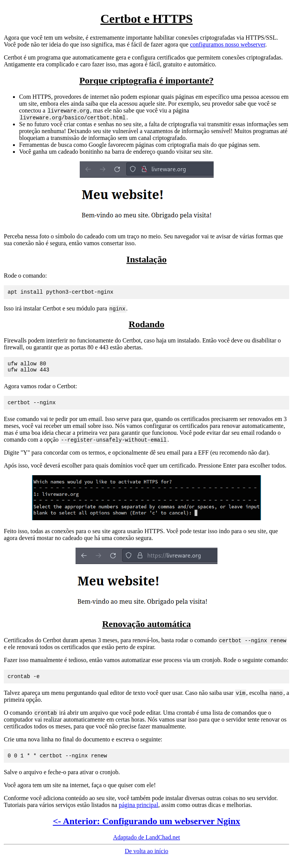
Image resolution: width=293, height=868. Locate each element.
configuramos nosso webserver (228, 44)
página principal (138, 814)
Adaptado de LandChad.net (146, 847)
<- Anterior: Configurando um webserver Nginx (146, 831)
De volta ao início (146, 861)
